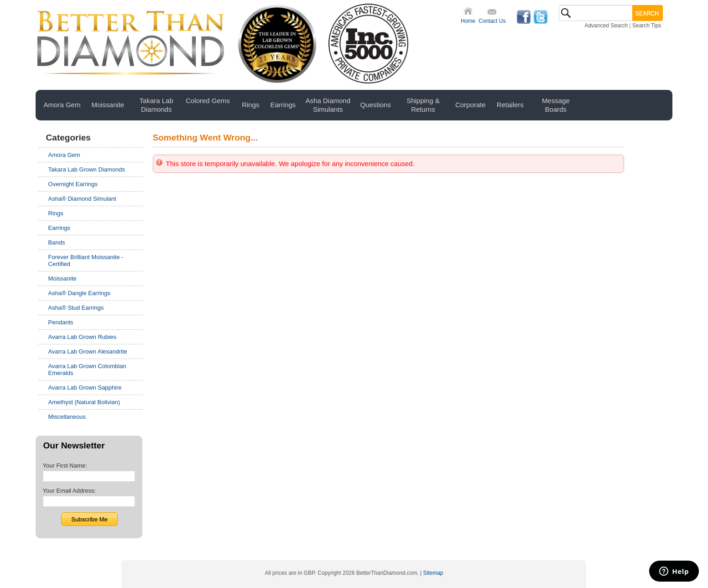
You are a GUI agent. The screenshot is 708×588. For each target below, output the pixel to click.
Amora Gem (64, 155)
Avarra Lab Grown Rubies (82, 337)
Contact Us (492, 21)
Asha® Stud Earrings (76, 308)
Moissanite (62, 278)
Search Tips (647, 26)
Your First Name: (65, 466)
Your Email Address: (70, 491)
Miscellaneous (67, 417)
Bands (57, 242)
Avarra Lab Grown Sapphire (85, 388)
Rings (56, 213)
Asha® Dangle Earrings (79, 293)
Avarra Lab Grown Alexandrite (88, 351)
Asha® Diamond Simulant (82, 199)
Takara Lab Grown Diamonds (87, 169)
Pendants (61, 322)
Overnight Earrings (73, 184)
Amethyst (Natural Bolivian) (84, 402)
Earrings (59, 228)
